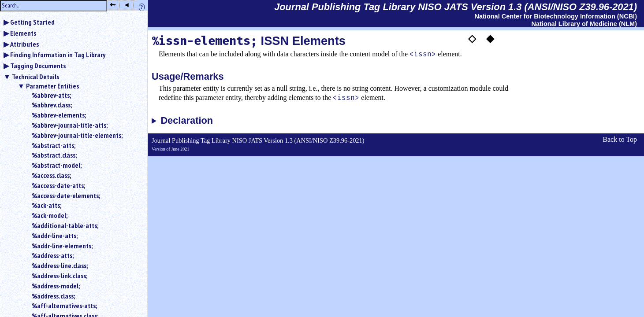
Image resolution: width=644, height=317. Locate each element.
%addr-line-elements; (62, 246)
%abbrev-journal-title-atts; (70, 125)
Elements (23, 33)
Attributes (24, 44)
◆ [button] (490, 38)
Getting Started (32, 22)
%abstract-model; (57, 165)
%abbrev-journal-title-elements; (77, 135)
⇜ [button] (113, 5)
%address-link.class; (60, 276)
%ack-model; (50, 215)
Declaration (187, 121)
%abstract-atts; (54, 145)
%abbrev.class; (52, 105)
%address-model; (56, 286)
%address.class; (53, 296)
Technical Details (35, 77)
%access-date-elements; (66, 195)
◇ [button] (472, 38)
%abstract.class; (54, 155)
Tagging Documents (38, 66)
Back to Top (620, 139)
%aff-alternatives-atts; (64, 306)
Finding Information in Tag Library (58, 55)
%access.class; (51, 175)
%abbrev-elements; (59, 115)
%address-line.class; (60, 265)
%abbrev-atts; (51, 95)
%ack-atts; (47, 205)
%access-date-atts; (58, 185)
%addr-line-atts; (55, 236)
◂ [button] (127, 5)
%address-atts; (53, 255)
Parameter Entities (52, 86)
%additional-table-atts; (65, 225)
